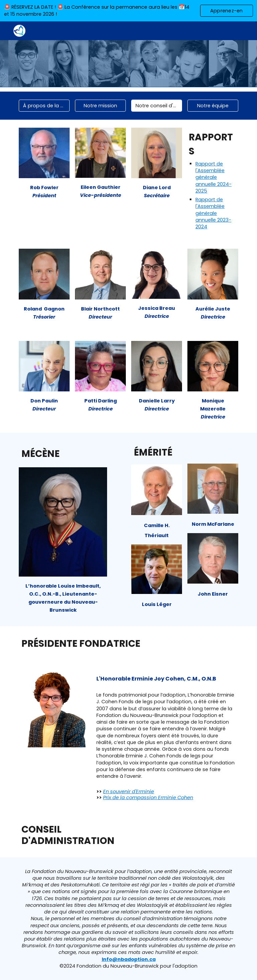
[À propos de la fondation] (44, 106)
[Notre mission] (100, 106)
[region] (128, 11)
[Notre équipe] (213, 106)
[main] (44, 191)
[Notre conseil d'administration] (156, 106)
